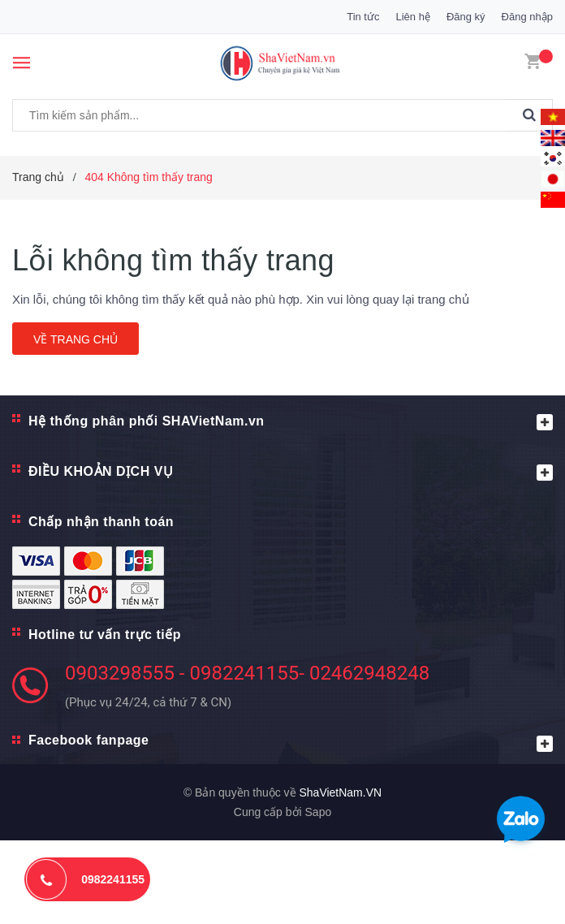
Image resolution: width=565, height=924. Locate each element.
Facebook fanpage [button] (291, 743)
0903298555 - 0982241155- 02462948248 (247, 673)
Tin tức (363, 17)
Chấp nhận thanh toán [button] (101, 522)
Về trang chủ (75, 339)
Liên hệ (412, 17)
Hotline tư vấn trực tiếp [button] (105, 635)
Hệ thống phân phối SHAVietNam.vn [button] (291, 422)
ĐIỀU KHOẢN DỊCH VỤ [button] (291, 473)
